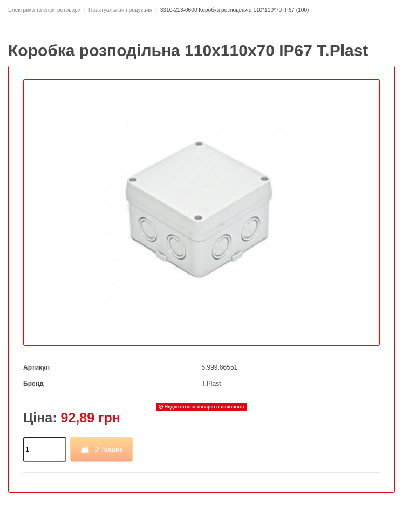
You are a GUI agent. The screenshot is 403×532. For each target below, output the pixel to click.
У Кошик (101, 449)
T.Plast (211, 384)
